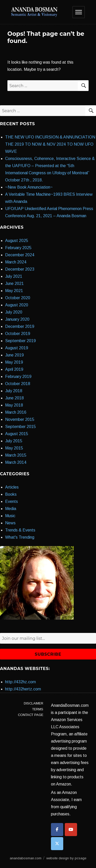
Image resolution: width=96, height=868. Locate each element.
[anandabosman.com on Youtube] (71, 830)
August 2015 (17, 434)
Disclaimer (34, 703)
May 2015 (14, 448)
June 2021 (14, 283)
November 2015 (20, 419)
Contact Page (31, 715)
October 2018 (18, 384)
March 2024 (16, 262)
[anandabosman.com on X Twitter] (57, 844)
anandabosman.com (26, 858)
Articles (12, 487)
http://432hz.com (20, 682)
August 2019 (17, 348)
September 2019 (20, 341)
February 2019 (18, 377)
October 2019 (18, 334)
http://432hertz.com (23, 689)
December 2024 (20, 255)
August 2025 (17, 241)
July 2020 (14, 312)
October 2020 (18, 298)
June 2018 (14, 398)
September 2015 (20, 427)
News (10, 523)
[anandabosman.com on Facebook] (57, 830)
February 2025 (18, 248)
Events (12, 501)
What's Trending (20, 537)
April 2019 (14, 369)
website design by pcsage (66, 858)
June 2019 (14, 355)
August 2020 (17, 305)
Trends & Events (20, 530)
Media (11, 509)
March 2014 (16, 462)
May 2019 (14, 362)
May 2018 (14, 405)
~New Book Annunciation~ (29, 187)
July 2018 (14, 391)
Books (11, 494)
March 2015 (16, 455)
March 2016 (16, 412)
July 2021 (14, 276)
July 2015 (14, 441)
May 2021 (14, 291)
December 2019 (20, 326)
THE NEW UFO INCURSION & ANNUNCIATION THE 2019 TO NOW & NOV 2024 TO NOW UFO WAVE (50, 144)
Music (10, 516)
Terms (38, 709)
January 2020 (17, 319)
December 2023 (20, 269)
